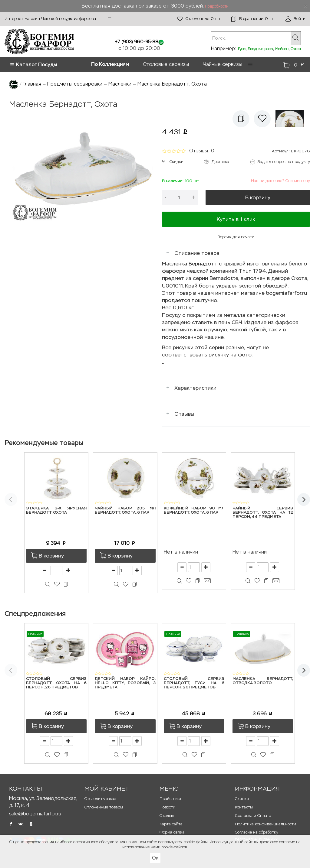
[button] (110, 19)
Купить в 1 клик (236, 219)
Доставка (220, 162)
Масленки (120, 84)
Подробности (217, 6)
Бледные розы (260, 49)
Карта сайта (171, 824)
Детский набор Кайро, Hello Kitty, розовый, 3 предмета (125, 683)
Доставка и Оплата (253, 816)
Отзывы (184, 414)
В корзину (258, 197)
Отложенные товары (104, 807)
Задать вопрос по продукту (284, 162)
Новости (167, 807)
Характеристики (195, 388)
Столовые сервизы (166, 64)
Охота (296, 49)
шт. (200, 19)
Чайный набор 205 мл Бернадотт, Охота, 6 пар (125, 510)
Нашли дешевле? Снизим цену (280, 181)
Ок (155, 858)
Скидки (176, 162)
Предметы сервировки (75, 84)
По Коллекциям (110, 64)
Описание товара (197, 253)
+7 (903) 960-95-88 (137, 42)
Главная (32, 84)
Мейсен (282, 49)
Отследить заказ (100, 799)
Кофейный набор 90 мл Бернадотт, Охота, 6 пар (194, 510)
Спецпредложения (35, 614)
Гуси (242, 49)
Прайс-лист (171, 799)
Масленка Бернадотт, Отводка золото (263, 681)
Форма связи (172, 832)
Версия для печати (236, 237)
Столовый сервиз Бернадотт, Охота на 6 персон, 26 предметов (56, 683)
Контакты (244, 807)
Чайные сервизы (223, 64)
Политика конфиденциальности (265, 824)
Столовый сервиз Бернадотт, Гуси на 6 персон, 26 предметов (194, 683)
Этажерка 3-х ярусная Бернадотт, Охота (56, 510)
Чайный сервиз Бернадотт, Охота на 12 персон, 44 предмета (263, 513)
